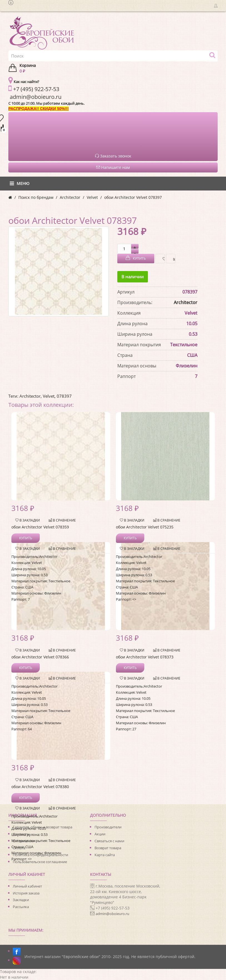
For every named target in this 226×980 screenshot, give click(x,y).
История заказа (26, 893)
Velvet (92, 197)
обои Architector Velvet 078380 (40, 787)
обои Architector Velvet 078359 (40, 527)
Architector (70, 197)
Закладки (21, 900)
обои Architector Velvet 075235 (145, 527)
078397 (64, 396)
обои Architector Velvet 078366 (40, 657)
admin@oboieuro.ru (112, 914)
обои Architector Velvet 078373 (145, 657)
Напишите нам (113, 167)
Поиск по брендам (36, 197)
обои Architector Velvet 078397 (133, 197)
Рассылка (21, 907)
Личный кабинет (27, 886)
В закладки (162, 259)
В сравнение (173, 259)
